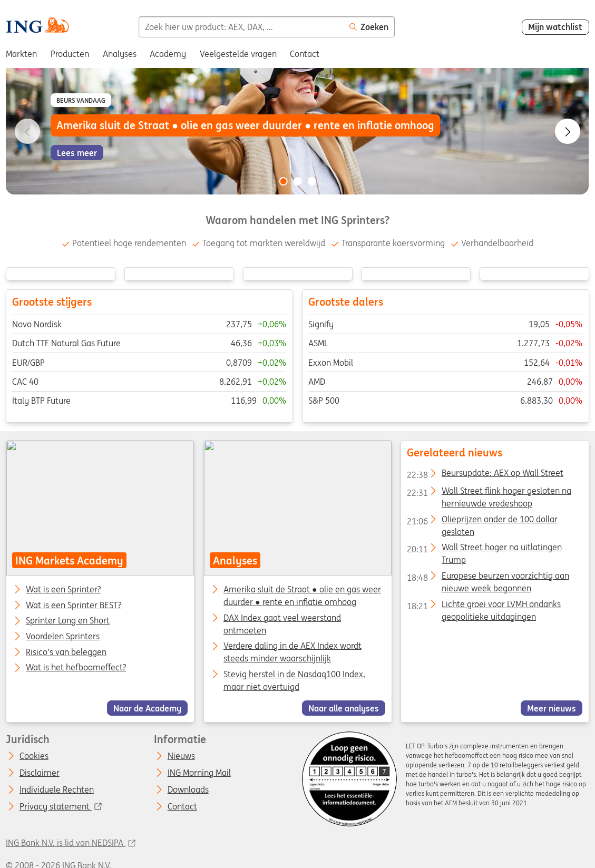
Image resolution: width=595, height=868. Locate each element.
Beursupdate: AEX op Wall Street (485, 475)
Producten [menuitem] (70, 54)
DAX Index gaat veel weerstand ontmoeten (282, 624)
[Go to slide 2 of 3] (298, 181)
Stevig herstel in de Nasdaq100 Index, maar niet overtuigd (294, 680)
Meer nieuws (552, 708)
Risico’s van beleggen (66, 652)
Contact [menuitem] (305, 54)
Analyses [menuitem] (120, 54)
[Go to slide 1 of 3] (283, 181)
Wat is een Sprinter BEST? (74, 606)
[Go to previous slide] (27, 131)
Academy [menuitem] (168, 54)
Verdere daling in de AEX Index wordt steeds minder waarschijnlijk (292, 652)
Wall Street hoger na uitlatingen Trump (484, 549)
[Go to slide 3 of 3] (312, 181)
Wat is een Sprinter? (63, 590)
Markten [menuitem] (21, 54)
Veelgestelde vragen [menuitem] (238, 54)
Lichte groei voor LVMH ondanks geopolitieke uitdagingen (484, 606)
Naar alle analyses (344, 708)
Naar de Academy (147, 708)
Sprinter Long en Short (68, 621)
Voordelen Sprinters (63, 637)
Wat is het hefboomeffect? (76, 668)
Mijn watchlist (555, 27)
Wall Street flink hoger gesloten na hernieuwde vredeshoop (489, 493)
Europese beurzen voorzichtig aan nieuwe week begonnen (488, 578)
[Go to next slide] (568, 131)
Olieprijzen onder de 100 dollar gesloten (482, 521)
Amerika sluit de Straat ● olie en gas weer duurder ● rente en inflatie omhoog (302, 596)
